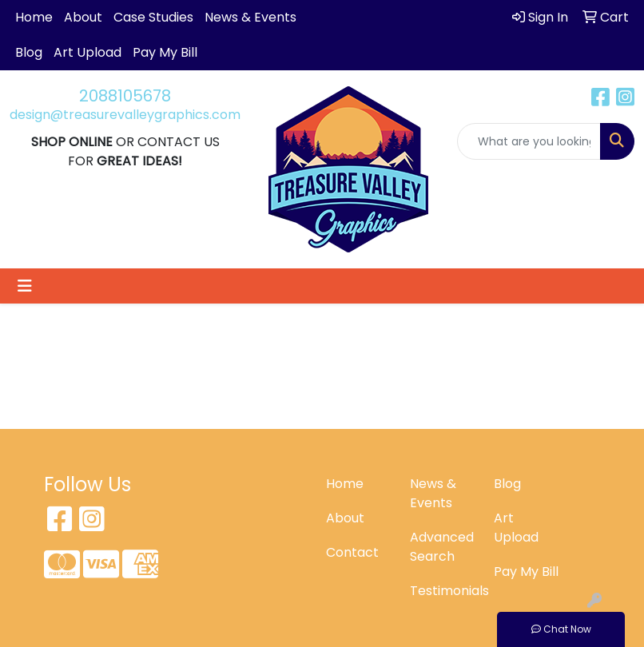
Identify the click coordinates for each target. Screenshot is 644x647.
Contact (352, 552)
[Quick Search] (529, 141)
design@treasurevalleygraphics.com (125, 115)
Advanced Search (442, 547)
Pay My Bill (165, 52)
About (83, 17)
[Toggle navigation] (25, 286)
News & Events (250, 17)
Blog (29, 52)
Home (34, 17)
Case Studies (153, 17)
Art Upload (87, 52)
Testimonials (442, 591)
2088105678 (125, 96)
